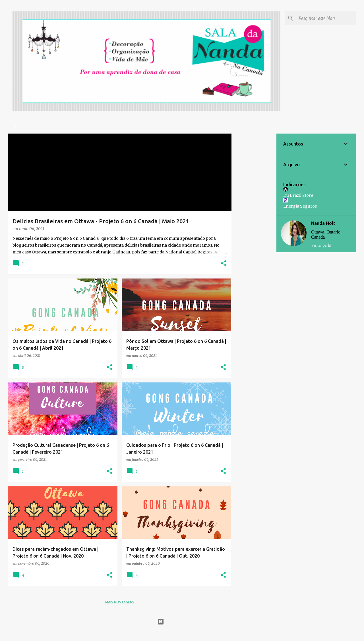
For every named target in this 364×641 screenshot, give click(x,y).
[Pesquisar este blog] (326, 18)
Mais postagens (120, 602)
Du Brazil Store (298, 195)
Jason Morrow (196, 633)
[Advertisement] (254, 219)
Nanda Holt (323, 223)
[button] (224, 264)
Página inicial (26, 127)
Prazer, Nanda (67, 127)
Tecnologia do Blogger (182, 621)
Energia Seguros (300, 206)
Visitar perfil (321, 245)
